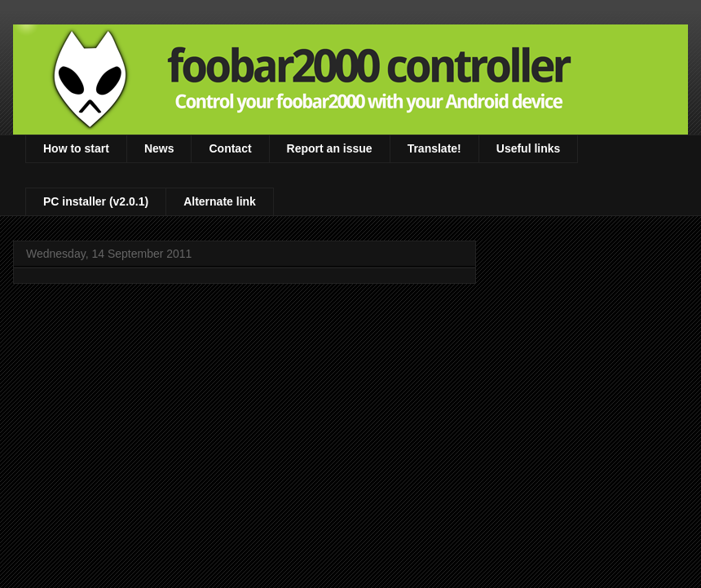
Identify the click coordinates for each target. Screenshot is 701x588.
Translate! (434, 148)
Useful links (529, 148)
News (159, 148)
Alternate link (220, 201)
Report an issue (330, 148)
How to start (76, 148)
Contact (230, 148)
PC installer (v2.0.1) (96, 201)
